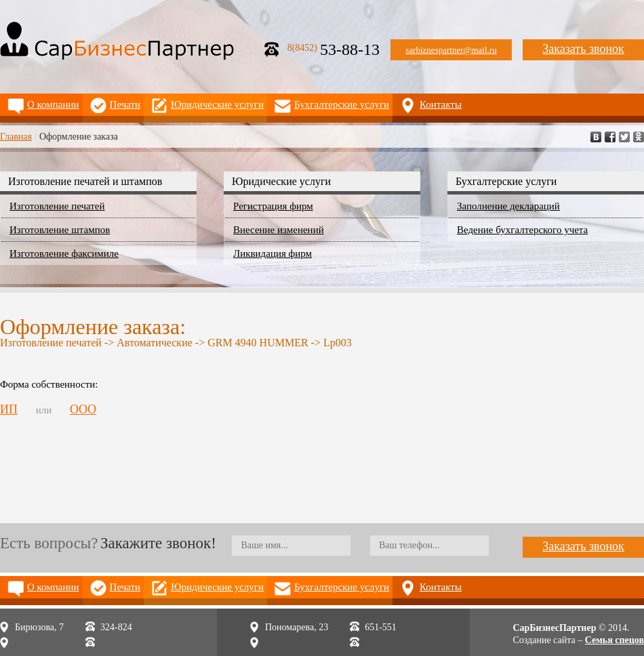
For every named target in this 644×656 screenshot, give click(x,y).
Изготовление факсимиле (64, 253)
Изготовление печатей (57, 206)
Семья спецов (615, 640)
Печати (125, 104)
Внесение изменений (279, 230)
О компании (53, 104)
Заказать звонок (583, 49)
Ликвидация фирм (273, 253)
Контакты (441, 104)
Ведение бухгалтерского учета (522, 230)
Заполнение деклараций (508, 206)
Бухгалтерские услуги (342, 104)
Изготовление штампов (60, 230)
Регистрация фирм (273, 206)
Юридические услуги (217, 104)
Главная (16, 137)
